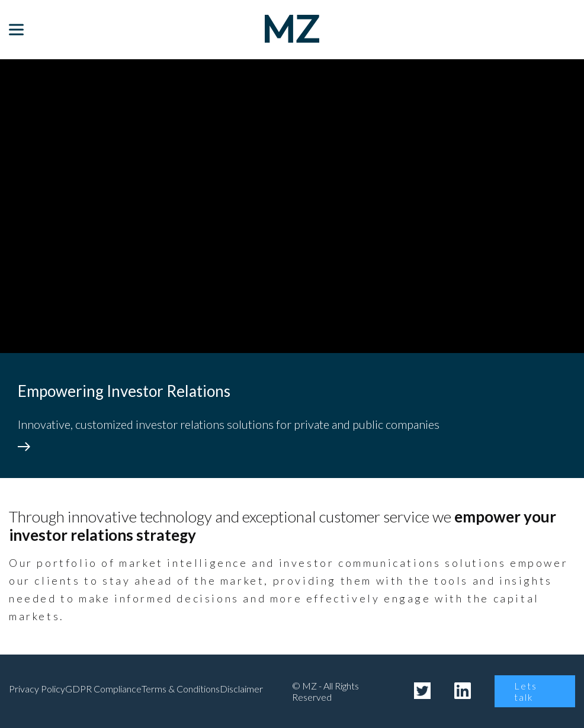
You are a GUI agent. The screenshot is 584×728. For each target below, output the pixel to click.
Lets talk (526, 691)
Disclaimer (241, 689)
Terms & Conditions (181, 689)
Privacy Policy (37, 689)
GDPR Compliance (103, 689)
